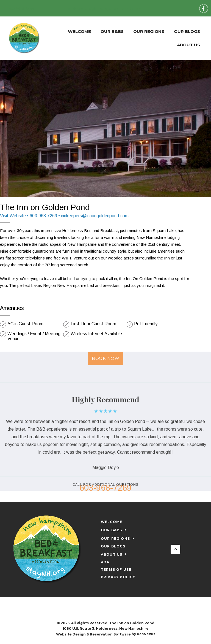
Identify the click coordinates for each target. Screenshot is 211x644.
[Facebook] (204, 8)
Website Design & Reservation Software (93, 634)
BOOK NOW (105, 358)
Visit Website (13, 216)
